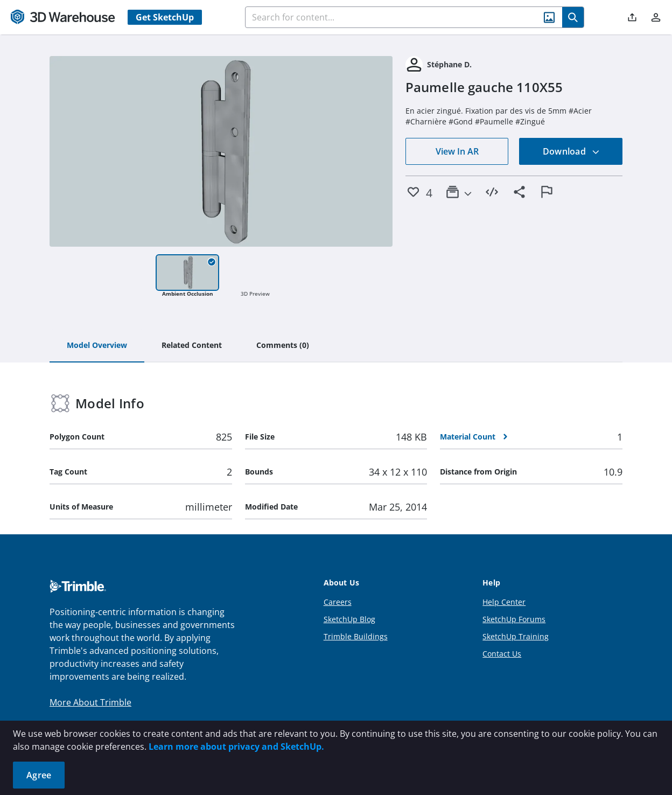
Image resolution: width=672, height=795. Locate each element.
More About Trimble (90, 702)
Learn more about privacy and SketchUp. (236, 747)
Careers (338, 602)
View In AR (457, 151)
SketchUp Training (516, 636)
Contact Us (502, 654)
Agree (39, 775)
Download (571, 151)
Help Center (504, 602)
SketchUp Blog (349, 619)
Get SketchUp (165, 17)
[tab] (97, 346)
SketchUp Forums (514, 619)
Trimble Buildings (356, 636)
